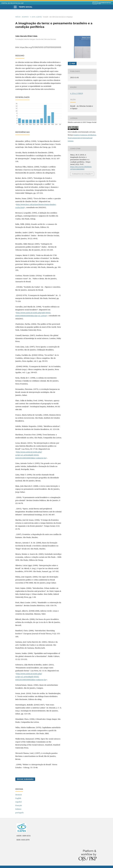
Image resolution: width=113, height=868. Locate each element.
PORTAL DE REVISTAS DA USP (13, 3)
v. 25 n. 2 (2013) (36, 17)
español (18, 802)
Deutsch (19, 795)
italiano (18, 809)
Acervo (25, 17)
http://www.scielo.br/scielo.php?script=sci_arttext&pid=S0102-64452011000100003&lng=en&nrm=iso (31, 455)
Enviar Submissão (25, 779)
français (19, 805)
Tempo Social (26, 7)
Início (18, 17)
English (18, 798)
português (19, 813)
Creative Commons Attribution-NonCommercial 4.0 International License (82, 138)
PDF (73, 63)
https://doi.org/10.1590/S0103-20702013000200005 (40, 47)
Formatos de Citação (81, 174)
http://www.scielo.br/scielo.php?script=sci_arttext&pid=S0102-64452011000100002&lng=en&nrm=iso (31, 677)
